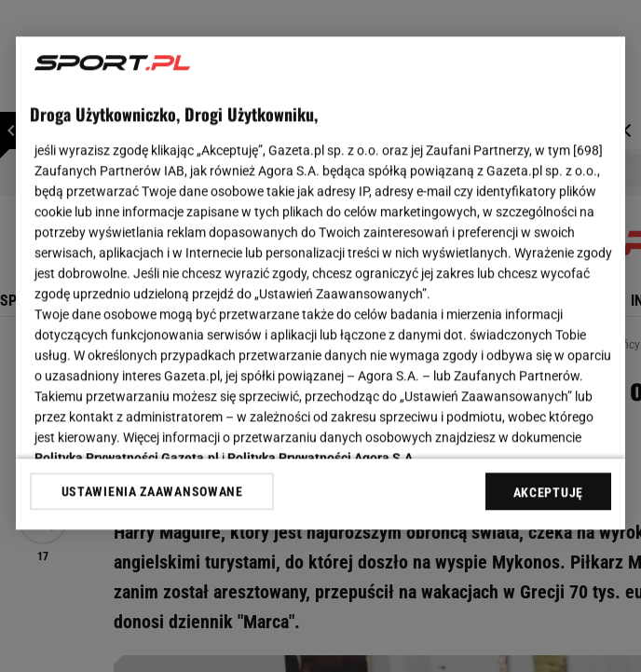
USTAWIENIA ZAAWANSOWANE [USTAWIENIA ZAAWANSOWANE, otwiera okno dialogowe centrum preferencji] (152, 491)
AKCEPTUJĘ (548, 492)
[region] (320, 283)
